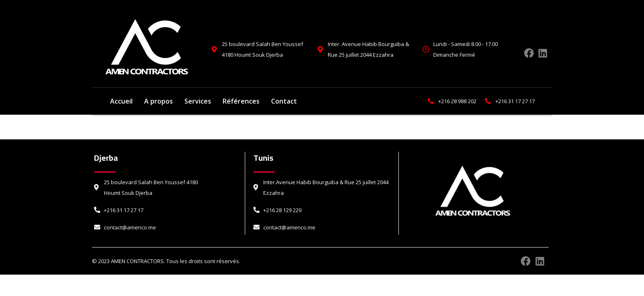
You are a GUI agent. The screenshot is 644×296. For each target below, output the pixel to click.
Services (198, 101)
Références (241, 101)
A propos (159, 101)
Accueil (121, 101)
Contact (284, 101)
